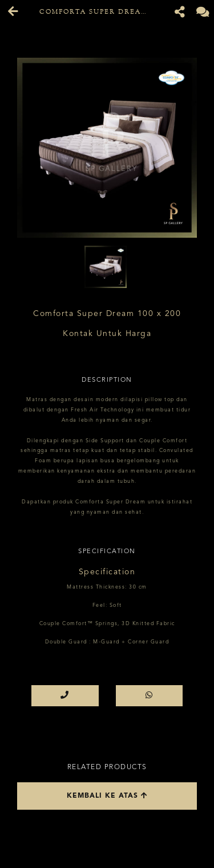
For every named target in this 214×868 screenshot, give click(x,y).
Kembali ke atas (107, 796)
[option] (107, 148)
